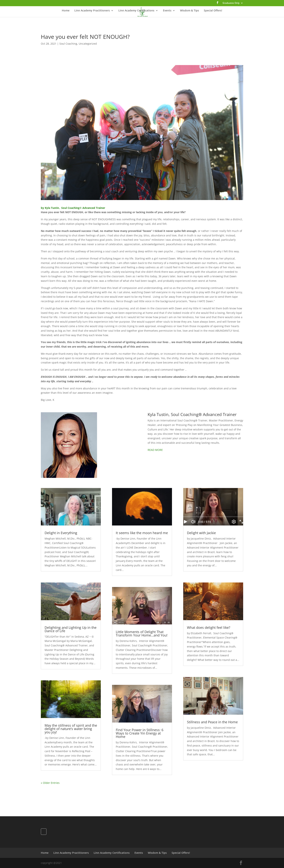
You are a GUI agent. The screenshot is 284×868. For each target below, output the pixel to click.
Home (66, 11)
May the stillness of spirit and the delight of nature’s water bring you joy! (71, 729)
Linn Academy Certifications (136, 11)
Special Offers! (213, 11)
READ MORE (155, 450)
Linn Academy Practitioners (92, 11)
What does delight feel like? (209, 627)
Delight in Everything (61, 533)
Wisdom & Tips (189, 11)
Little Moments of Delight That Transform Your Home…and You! (142, 633)
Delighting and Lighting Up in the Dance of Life (71, 629)
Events (167, 11)
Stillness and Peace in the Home (212, 722)
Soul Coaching (68, 44)
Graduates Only (231, 3)
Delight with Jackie (201, 533)
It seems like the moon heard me (142, 533)
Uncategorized (88, 44)
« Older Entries (50, 783)
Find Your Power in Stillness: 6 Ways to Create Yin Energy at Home (140, 733)
